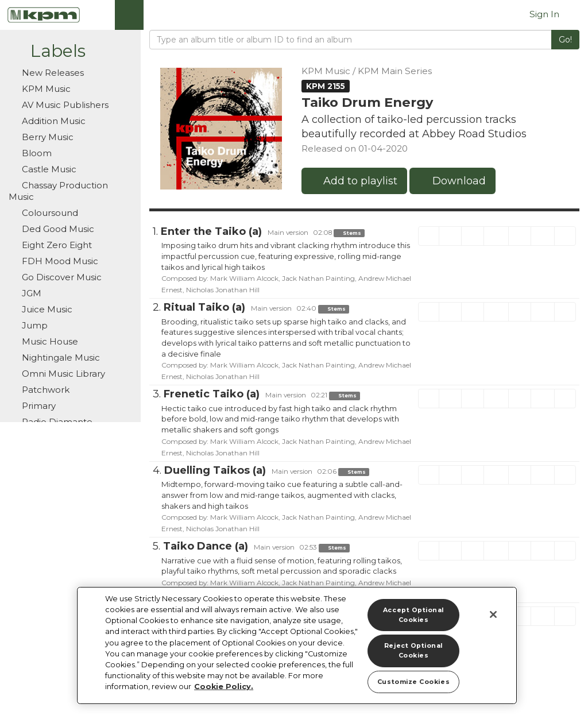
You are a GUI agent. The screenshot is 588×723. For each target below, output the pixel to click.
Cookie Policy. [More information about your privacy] (224, 687)
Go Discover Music (61, 277)
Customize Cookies (413, 682)
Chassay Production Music (58, 191)
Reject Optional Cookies (413, 651)
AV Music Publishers (64, 105)
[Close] (493, 614)
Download (452, 181)
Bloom (36, 153)
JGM (30, 293)
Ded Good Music (51, 229)
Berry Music (41, 137)
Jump (34, 325)
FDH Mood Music (59, 261)
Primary (38, 406)
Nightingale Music (54, 357)
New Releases (46, 73)
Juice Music (40, 309)
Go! (565, 40)
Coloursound (43, 213)
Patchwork (45, 390)
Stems (349, 233)
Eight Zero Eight (56, 245)
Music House (43, 341)
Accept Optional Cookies (413, 615)
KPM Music (40, 89)
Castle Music (48, 169)
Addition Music (53, 121)
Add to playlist (354, 181)
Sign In (544, 14)
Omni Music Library (57, 374)
